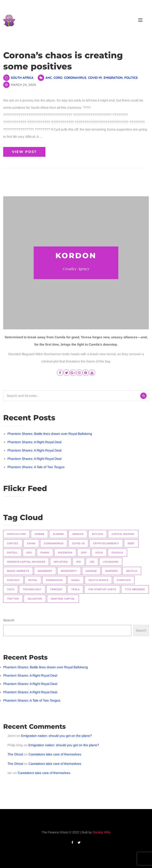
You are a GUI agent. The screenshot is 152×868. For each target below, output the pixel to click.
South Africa (22, 78)
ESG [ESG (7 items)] (29, 553)
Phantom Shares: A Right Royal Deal (34, 442)
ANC (49, 78)
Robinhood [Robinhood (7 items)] (54, 580)
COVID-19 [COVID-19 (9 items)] (78, 543)
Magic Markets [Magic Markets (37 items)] (18, 571)
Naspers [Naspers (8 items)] (111, 571)
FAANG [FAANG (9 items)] (45, 553)
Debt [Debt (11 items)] (131, 543)
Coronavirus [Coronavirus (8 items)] (54, 543)
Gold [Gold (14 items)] (99, 553)
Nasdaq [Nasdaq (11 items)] (91, 571)
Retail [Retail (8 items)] (33, 580)
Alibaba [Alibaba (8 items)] (58, 534)
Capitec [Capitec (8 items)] (13, 543)
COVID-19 (95, 78)
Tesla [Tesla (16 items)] (75, 589)
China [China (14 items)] (31, 543)
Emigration (113, 78)
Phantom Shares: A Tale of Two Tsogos (36, 467)
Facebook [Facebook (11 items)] (65, 553)
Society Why (102, 832)
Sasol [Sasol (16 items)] (76, 580)
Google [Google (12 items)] (117, 553)
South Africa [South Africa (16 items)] (98, 580)
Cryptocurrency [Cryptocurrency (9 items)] (106, 543)
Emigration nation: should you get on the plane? (56, 736)
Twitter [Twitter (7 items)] (13, 599)
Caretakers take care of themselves (55, 754)
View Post (24, 152)
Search (9, 620)
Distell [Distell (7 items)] (12, 553)
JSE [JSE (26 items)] (92, 562)
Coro (58, 78)
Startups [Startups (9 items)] (124, 580)
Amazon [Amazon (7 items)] (78, 534)
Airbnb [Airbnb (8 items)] (39, 534)
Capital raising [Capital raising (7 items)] (123, 534)
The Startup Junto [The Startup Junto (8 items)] (102, 589)
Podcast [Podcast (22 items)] (13, 580)
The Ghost (15, 754)
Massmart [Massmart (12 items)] (45, 571)
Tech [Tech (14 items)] (11, 589)
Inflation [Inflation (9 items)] (61, 562)
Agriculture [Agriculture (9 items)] (17, 534)
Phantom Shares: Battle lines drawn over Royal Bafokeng (50, 434)
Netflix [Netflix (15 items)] (132, 571)
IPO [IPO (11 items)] (79, 562)
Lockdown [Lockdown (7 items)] (111, 562)
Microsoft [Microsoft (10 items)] (69, 571)
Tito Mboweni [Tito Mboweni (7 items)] (135, 589)
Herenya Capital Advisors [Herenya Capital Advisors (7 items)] (26, 562)
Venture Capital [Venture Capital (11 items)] (63, 599)
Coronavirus (75, 78)
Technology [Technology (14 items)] (32, 589)
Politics (131, 78)
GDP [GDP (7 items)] (84, 553)
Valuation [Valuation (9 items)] (35, 599)
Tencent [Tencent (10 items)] (56, 589)
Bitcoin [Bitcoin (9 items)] (98, 534)
